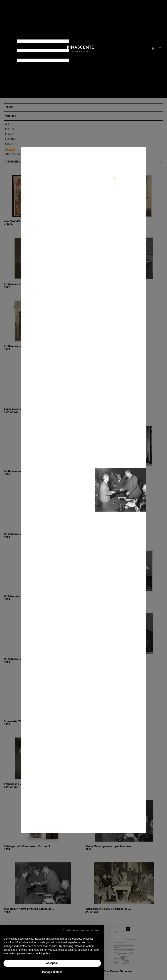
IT (160, 49)
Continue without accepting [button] (81, 930)
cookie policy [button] (42, 954)
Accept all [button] (52, 963)
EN (154, 49)
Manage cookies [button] (52, 972)
